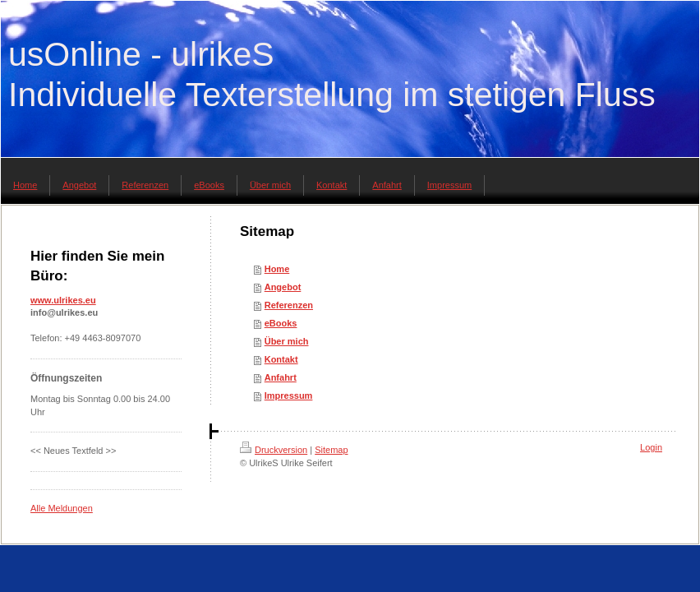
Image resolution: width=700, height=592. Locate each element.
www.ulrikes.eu (63, 300)
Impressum (289, 395)
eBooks (281, 323)
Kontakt (281, 359)
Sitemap (331, 450)
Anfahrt (281, 377)
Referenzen (289, 305)
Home (277, 269)
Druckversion (274, 450)
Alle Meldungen (62, 508)
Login (651, 447)
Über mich (287, 341)
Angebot (283, 287)
